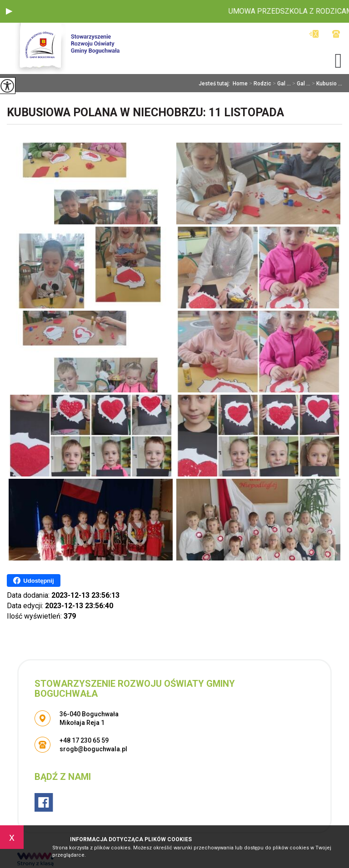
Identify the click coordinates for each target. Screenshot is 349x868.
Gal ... (281, 84)
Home (240, 84)
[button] (9, 11)
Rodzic (259, 84)
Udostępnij (33, 580)
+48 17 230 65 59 (336, 34)
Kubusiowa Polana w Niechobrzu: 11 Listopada (145, 112)
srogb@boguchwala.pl (314, 34)
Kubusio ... (326, 84)
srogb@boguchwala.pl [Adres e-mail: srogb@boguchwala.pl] (93, 749)
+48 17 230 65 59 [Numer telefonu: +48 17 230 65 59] (84, 740)
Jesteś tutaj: (216, 84)
